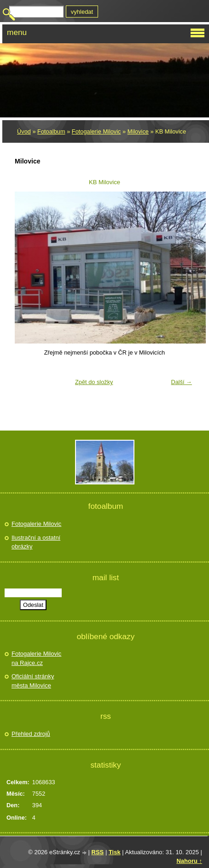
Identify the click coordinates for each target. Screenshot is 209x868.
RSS (98, 852)
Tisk (115, 852)
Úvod (24, 131)
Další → (181, 382)
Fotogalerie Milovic (96, 131)
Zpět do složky (94, 382)
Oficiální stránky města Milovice (33, 681)
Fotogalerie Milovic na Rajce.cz (36, 658)
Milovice (138, 131)
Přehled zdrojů (31, 734)
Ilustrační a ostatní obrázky (36, 542)
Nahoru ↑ (189, 861)
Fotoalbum (51, 131)
